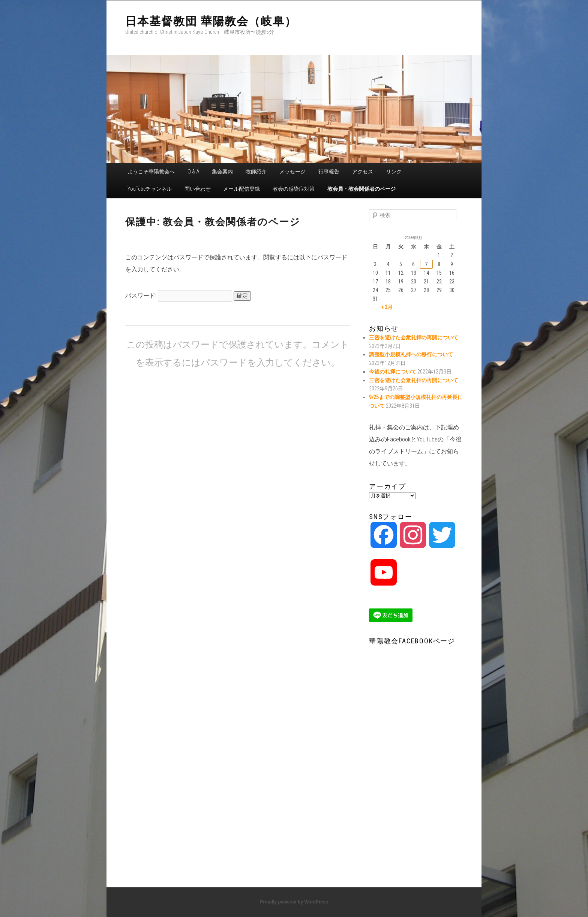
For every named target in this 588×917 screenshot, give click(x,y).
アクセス (363, 172)
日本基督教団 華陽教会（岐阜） (211, 21)
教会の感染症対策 (294, 189)
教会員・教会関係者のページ (361, 189)
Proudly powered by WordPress (294, 902)
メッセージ (292, 172)
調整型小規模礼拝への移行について (411, 354)
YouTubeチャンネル (150, 189)
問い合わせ (198, 189)
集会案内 (222, 172)
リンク (394, 172)
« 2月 (387, 307)
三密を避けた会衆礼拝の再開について (414, 337)
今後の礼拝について (393, 372)
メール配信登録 (241, 189)
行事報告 (329, 172)
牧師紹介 (256, 172)
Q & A (193, 172)
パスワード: (179, 296)
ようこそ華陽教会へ (151, 172)
